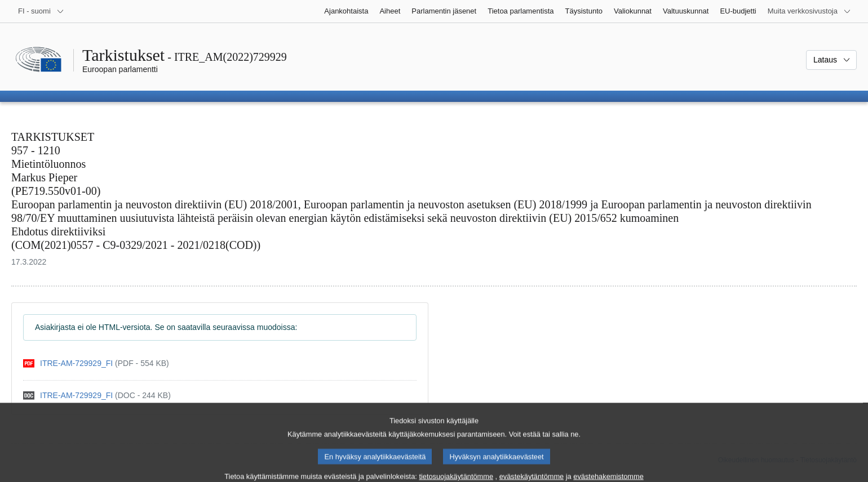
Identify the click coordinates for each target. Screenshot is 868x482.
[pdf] (96, 363)
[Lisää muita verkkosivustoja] (809, 11)
